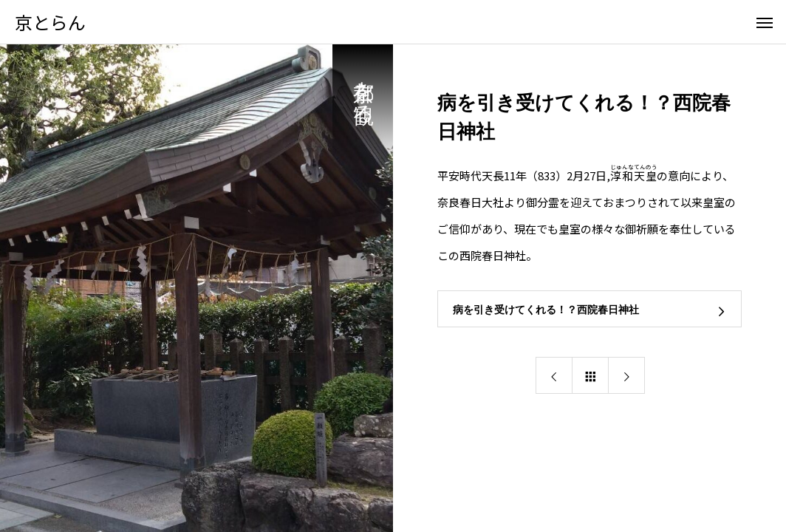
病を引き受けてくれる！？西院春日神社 (546, 310)
